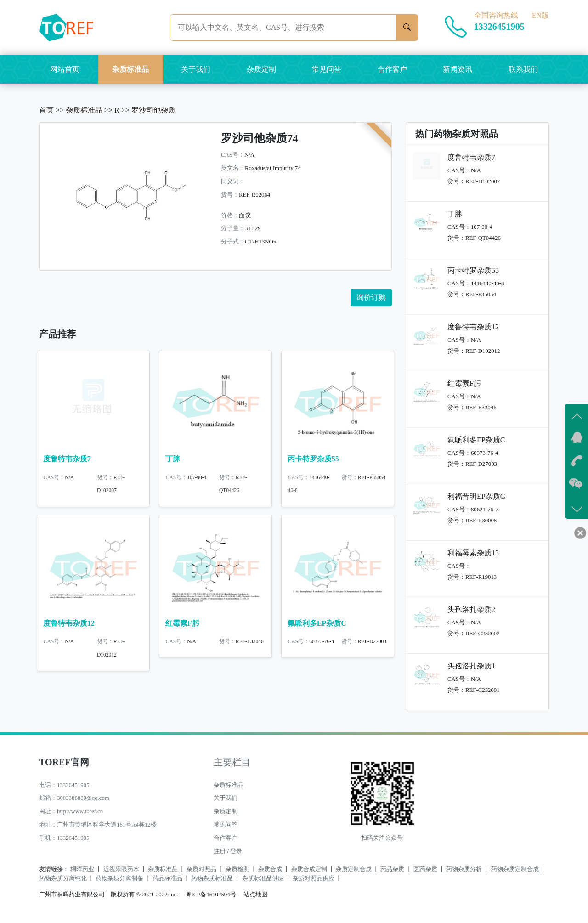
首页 (46, 110)
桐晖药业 (82, 869)
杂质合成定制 (309, 869)
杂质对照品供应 (314, 878)
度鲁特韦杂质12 (69, 627)
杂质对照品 (201, 869)
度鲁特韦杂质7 (67, 459)
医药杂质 (425, 869)
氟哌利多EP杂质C (317, 627)
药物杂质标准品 (212, 878)
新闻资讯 (458, 69)
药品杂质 (392, 869)
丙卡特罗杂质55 (313, 459)
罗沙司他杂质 (153, 110)
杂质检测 (237, 869)
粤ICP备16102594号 (209, 895)
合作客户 (392, 69)
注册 (220, 851)
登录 (236, 851)
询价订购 (371, 297)
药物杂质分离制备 (119, 878)
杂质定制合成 (354, 869)
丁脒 (173, 459)
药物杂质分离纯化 (63, 878)
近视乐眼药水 (121, 869)
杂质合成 (270, 869)
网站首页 (65, 69)
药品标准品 (167, 878)
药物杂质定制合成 (515, 869)
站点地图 (255, 895)
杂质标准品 (130, 69)
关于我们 (196, 69)
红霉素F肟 (182, 627)
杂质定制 (261, 69)
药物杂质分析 (464, 869)
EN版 (540, 15)
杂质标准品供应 (263, 878)
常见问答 (327, 69)
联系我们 (523, 69)
